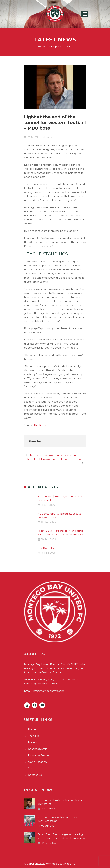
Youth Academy (38, 762)
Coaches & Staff (37, 749)
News (49, 137)
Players (32, 742)
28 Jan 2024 (34, 137)
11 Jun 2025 (48, 505)
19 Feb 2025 (49, 539)
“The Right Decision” (49, 548)
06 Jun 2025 (49, 522)
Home (32, 729)
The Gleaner (41, 425)
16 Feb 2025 (48, 553)
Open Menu (85, 14)
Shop (31, 768)
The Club (34, 736)
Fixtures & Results (39, 755)
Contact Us (35, 775)
